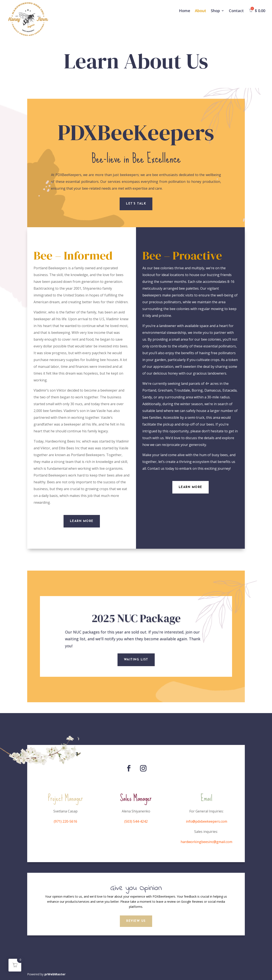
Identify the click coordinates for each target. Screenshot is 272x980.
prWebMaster (55, 974)
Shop (215, 11)
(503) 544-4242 (136, 821)
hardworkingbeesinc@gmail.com (206, 842)
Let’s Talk (136, 204)
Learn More (82, 521)
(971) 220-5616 (65, 821)
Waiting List (136, 665)
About (200, 11)
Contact (236, 11)
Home (185, 11)
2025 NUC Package (136, 623)
